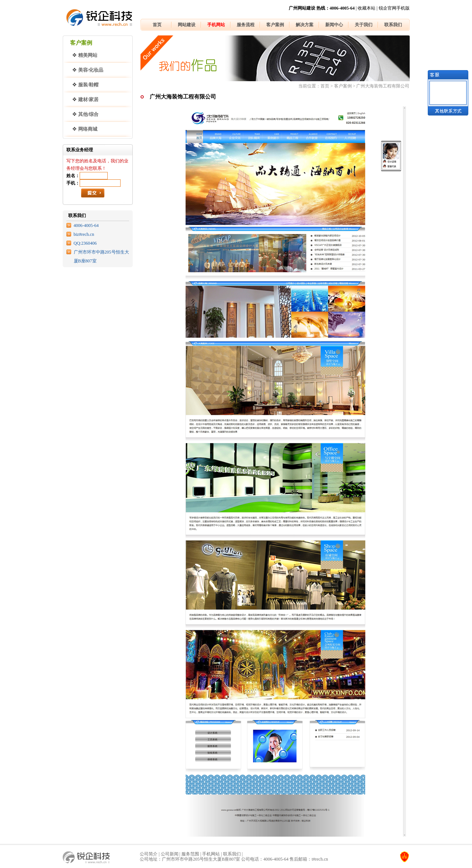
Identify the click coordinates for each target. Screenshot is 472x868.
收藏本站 (367, 8)
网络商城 (88, 129)
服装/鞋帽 (88, 85)
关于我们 (364, 25)
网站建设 (187, 25)
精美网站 (88, 55)
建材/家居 (88, 99)
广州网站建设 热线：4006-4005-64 (322, 8)
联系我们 (393, 25)
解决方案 (305, 25)
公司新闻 (170, 854)
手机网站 (216, 25)
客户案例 (275, 25)
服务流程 (246, 25)
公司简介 (149, 854)
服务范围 (190, 854)
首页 (157, 25)
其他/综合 (88, 114)
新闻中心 (334, 25)
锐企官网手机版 (394, 8)
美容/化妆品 (91, 70)
